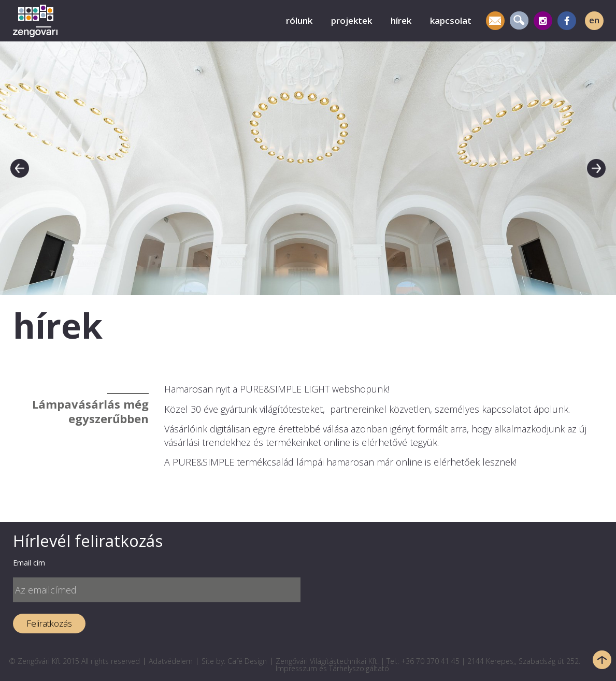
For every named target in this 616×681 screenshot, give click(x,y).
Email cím (29, 563)
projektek (352, 20)
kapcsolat (451, 20)
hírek (401, 20)
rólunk (299, 20)
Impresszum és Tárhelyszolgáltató (332, 668)
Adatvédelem (171, 661)
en (594, 20)
